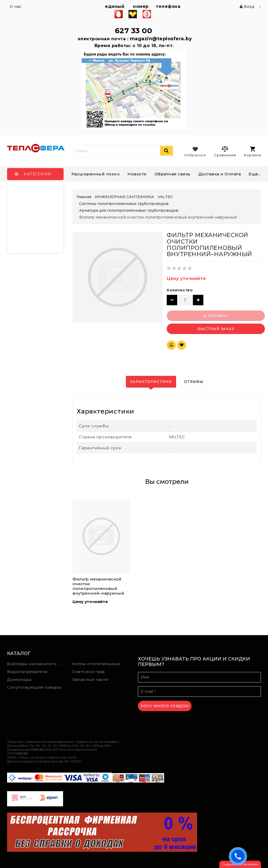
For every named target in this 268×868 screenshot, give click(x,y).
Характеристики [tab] (151, 382)
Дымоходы (19, 679)
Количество (180, 290)
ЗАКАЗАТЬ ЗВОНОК (239, 856)
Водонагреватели (27, 672)
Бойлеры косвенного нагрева (36, 664)
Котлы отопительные (96, 664)
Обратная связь (173, 174)
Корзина (252, 152)
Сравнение (225, 151)
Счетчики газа (88, 672)
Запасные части (90, 679)
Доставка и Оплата (220, 174)
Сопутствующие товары (34, 687)
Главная (84, 197)
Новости (137, 174)
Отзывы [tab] (194, 382)
